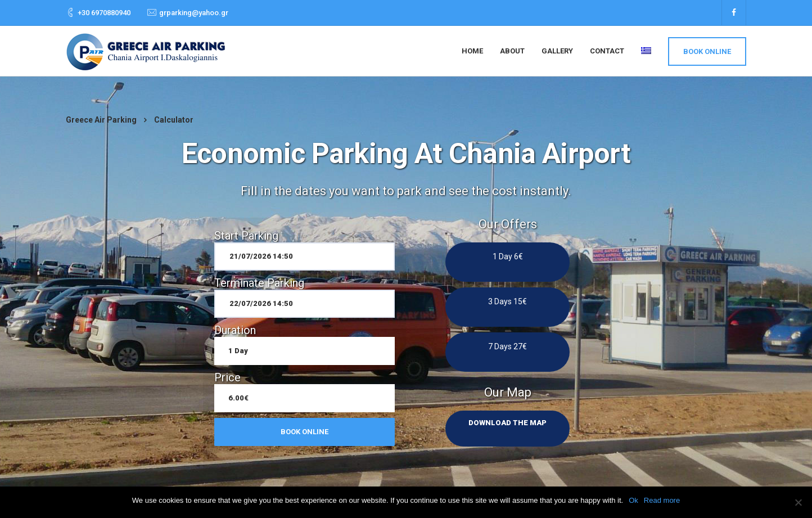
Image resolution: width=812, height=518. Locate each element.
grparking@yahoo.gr (194, 13)
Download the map (507, 423)
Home (472, 51)
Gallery (557, 51)
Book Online (707, 51)
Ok (633, 500)
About (512, 51)
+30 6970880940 (104, 13)
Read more (662, 500)
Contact (607, 51)
